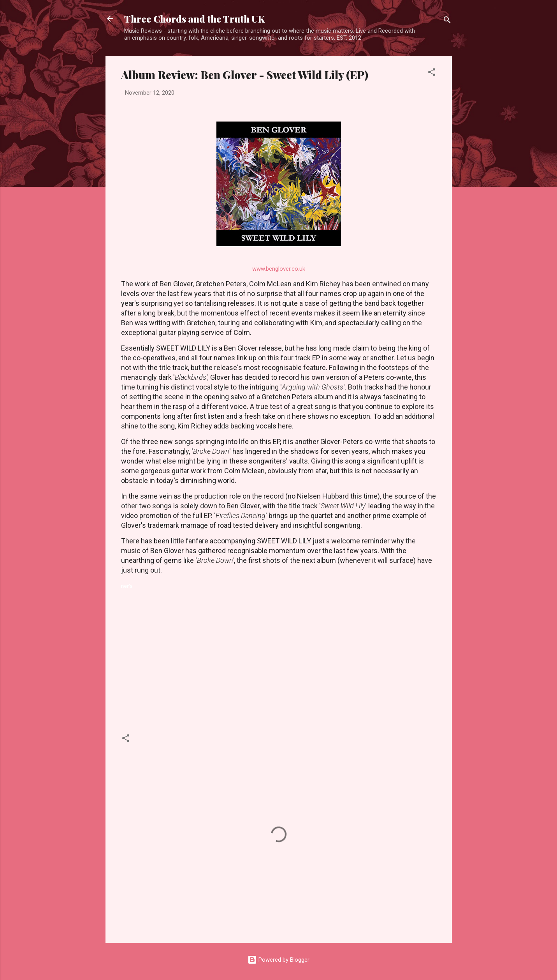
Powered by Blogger (278, 960)
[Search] (447, 21)
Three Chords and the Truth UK (194, 19)
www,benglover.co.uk (279, 269)
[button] (432, 73)
